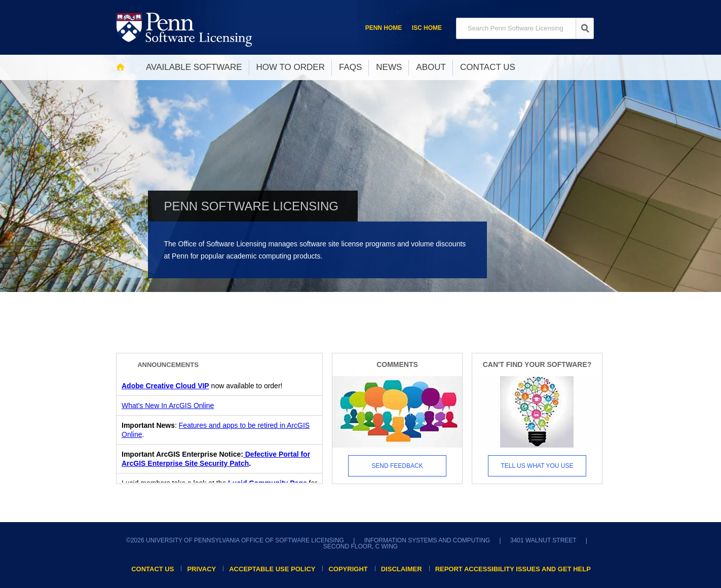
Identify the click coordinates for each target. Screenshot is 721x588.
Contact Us (153, 569)
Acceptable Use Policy (272, 569)
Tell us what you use (537, 466)
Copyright (348, 569)
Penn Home (384, 28)
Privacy (201, 569)
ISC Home (427, 28)
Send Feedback (397, 466)
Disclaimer (402, 569)
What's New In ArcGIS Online (168, 406)
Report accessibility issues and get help (513, 569)
